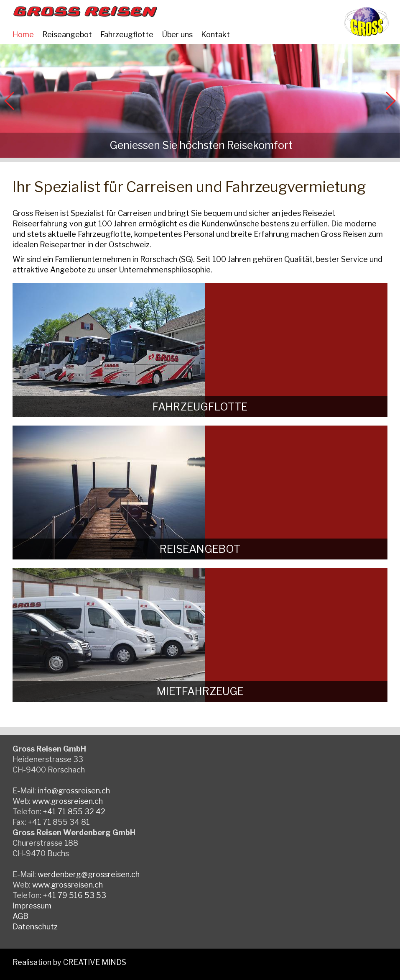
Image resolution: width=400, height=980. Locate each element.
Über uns (177, 35)
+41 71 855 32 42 (74, 812)
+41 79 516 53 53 (75, 895)
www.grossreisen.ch (68, 801)
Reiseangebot (67, 35)
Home (23, 35)
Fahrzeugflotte (127, 35)
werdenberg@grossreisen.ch (89, 874)
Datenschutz (35, 927)
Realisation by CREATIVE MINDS (69, 962)
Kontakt (215, 35)
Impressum (32, 906)
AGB (20, 916)
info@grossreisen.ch (74, 791)
